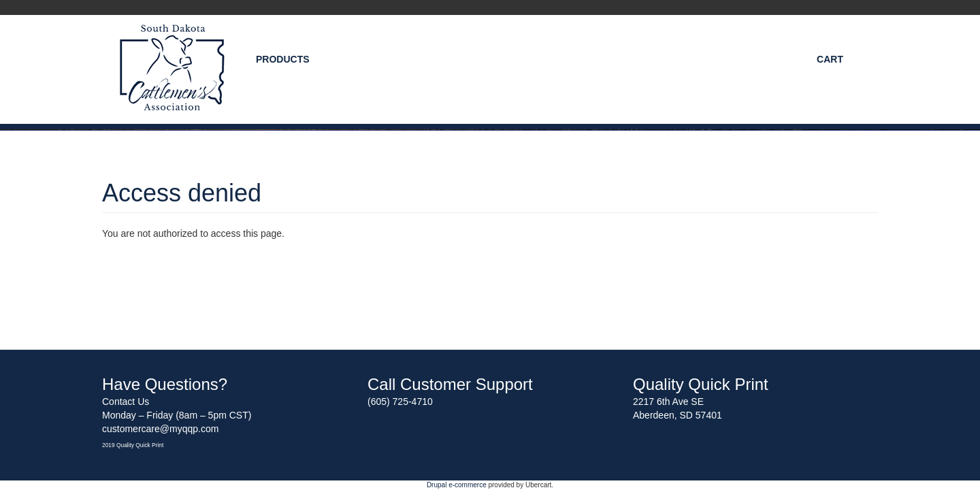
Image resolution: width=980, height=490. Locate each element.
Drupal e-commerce (457, 485)
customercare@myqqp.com (160, 429)
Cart (830, 59)
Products (283, 59)
